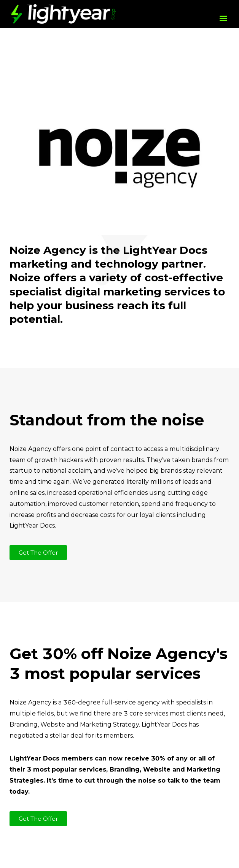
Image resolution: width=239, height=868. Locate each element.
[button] (223, 18)
